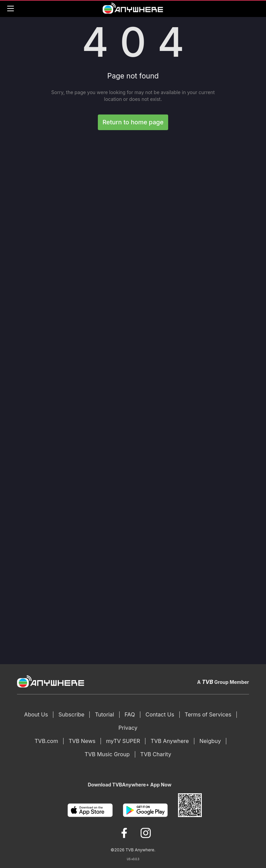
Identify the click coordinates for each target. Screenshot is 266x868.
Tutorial (104, 714)
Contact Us (160, 714)
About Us (36, 714)
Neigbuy (210, 741)
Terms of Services (208, 714)
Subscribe (71, 714)
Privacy (128, 728)
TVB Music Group (107, 754)
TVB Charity (156, 754)
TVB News (82, 741)
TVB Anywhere (170, 741)
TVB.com (46, 741)
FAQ (130, 714)
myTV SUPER (123, 741)
